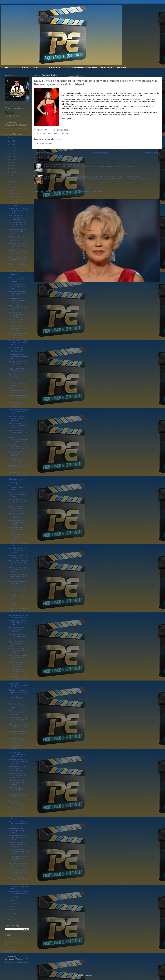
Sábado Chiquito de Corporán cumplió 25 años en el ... (18, 301)
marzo (12, 903)
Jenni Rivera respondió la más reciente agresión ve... (18, 590)
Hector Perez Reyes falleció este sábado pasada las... (17, 425)
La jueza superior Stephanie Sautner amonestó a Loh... (17, 509)
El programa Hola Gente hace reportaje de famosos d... (18, 713)
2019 (10, 160)
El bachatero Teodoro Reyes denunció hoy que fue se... (17, 845)
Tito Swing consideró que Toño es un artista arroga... (18, 370)
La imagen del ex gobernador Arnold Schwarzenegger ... (17, 803)
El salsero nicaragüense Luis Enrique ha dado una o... (18, 775)
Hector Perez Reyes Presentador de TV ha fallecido (18, 432)
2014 (10, 175)
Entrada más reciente (45, 153)
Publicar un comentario (45, 143)
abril (11, 900)
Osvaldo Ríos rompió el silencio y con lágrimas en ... (18, 699)
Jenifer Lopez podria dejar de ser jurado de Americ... (19, 858)
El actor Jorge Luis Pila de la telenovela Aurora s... (19, 892)
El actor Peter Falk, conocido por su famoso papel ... (19, 453)
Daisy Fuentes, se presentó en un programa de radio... (17, 217)
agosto (12, 200)
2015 (10, 172)
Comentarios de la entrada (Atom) (56, 158)
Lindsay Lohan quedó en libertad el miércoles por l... (19, 245)
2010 (10, 913)
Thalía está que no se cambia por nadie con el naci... (19, 321)
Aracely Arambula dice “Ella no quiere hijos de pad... (18, 287)
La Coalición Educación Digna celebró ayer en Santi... (18, 706)
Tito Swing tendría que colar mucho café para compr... (18, 224)
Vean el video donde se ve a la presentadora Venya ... (19, 398)
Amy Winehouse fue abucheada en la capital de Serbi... (19, 740)
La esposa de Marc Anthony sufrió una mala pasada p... (19, 747)
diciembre (13, 187)
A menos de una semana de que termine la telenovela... (18, 664)
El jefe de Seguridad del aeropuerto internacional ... (19, 879)
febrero (12, 906)
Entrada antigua (152, 153)
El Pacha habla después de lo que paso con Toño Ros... (19, 391)
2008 (10, 920)
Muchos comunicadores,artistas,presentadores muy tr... (19, 439)
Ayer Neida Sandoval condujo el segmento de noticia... (19, 851)
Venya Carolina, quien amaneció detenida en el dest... (19, 356)
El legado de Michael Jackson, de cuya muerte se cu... (17, 460)
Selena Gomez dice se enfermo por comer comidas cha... (17, 810)
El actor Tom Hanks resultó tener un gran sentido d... (19, 636)
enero (12, 909)
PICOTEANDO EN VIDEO (52, 67)
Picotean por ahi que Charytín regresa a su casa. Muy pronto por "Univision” (68, 192)
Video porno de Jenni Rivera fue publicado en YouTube (63, 164)
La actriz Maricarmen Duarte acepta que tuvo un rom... (19, 650)
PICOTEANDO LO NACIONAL (114, 67)
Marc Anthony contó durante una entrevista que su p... (18, 481)
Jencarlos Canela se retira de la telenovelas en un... (19, 611)
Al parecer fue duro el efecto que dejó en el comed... (18, 782)
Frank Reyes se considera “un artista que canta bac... (19, 727)
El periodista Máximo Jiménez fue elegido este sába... (17, 418)
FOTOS (8, 67)
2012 (10, 181)
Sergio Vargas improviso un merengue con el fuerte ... (18, 623)
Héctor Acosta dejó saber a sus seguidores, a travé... (19, 657)
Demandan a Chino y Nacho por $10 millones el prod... (19, 543)
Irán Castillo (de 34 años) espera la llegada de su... (18, 643)
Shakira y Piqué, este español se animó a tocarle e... (17, 522)
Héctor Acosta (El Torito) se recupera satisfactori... (18, 583)
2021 (10, 153)
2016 (10, 169)
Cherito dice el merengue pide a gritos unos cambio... (18, 838)
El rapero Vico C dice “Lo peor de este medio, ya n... (18, 796)
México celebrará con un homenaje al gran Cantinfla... (18, 238)
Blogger (89, 975)
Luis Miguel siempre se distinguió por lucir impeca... (18, 550)
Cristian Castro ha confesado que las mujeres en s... (17, 314)
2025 (10, 141)
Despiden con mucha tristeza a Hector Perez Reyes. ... (18, 384)
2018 (10, 163)
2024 (10, 144)
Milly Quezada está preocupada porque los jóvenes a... (18, 307)
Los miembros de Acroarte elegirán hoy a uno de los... (19, 467)
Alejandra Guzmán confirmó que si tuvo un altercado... (19, 761)
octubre (13, 193)
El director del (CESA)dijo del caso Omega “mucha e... (19, 824)
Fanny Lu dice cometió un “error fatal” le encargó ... (19, 474)
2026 (10, 138)
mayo (12, 897)
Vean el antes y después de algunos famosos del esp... (19, 576)
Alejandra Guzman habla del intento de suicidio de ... (18, 817)
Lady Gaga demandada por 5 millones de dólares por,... (18, 335)
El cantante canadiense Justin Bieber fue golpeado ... (18, 516)
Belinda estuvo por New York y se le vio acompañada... (18, 768)
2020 (10, 156)
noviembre (14, 190)
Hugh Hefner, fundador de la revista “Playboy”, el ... (19, 556)
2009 (10, 916)
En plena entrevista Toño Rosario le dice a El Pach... (18, 488)
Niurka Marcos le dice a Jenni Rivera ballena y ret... (18, 597)
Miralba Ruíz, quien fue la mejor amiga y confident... (18, 363)
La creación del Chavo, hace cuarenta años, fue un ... (19, 678)
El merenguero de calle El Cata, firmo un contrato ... (19, 734)
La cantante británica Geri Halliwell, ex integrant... (19, 617)
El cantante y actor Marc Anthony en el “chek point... (18, 569)
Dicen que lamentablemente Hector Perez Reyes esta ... (19, 446)
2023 (10, 147)
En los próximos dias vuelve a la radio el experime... (17, 630)
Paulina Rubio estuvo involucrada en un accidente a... (17, 377)
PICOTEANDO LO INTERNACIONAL (82, 67)
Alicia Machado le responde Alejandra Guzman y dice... (17, 754)
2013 (10, 178)
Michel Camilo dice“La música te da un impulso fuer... (19, 266)
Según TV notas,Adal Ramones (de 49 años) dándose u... (18, 273)
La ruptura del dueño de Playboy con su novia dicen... (18, 865)
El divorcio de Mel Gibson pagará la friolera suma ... (18, 259)
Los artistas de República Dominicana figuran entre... (18, 529)
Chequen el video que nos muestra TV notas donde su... (19, 886)
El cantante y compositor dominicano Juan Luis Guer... (18, 692)
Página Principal (100, 153)
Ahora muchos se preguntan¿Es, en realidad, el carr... (17, 789)
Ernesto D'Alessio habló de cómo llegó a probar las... (19, 294)
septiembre (14, 197)
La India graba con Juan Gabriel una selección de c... (18, 604)
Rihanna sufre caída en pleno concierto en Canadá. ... (18, 280)
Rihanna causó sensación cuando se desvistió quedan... (19, 495)
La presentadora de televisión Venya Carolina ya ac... (16, 349)
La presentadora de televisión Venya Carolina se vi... (16, 405)
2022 (10, 150)
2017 (10, 166)
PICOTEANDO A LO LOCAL (26, 67)
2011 (10, 184)
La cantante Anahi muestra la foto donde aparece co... (19, 502)
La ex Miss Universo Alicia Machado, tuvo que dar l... (19, 872)
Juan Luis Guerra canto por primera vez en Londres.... (18, 536)
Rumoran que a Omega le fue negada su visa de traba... (19, 210)
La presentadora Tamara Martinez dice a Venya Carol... (18, 342)
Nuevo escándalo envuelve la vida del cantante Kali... (19, 231)
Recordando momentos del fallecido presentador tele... (19, 412)
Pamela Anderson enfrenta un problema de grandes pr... (19, 252)
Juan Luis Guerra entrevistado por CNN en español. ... (18, 328)
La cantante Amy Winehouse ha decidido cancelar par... (19, 685)
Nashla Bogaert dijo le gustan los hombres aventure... (17, 671)
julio (11, 203)
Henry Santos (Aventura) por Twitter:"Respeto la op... (18, 720)
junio (12, 206)
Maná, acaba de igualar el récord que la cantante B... (19, 562)
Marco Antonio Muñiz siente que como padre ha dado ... (18, 831)
